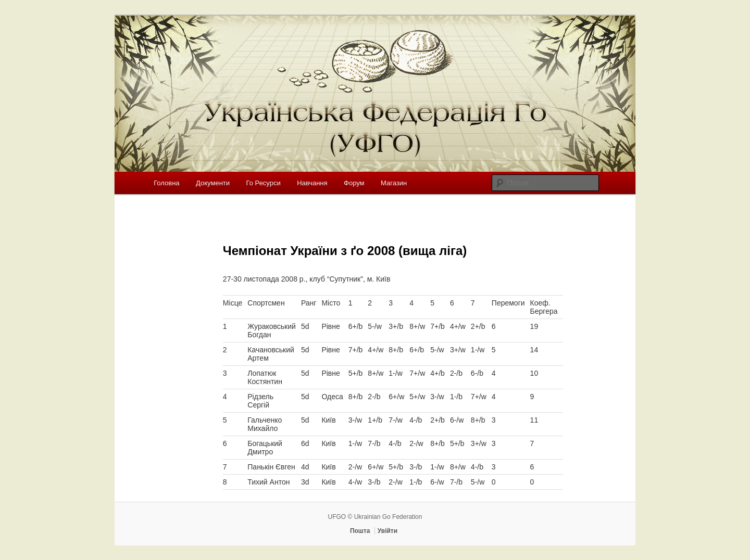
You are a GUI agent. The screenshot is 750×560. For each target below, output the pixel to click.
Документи (213, 183)
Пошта (360, 531)
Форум (354, 183)
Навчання (312, 183)
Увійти (387, 531)
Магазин (394, 183)
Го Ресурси (264, 183)
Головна (166, 183)
